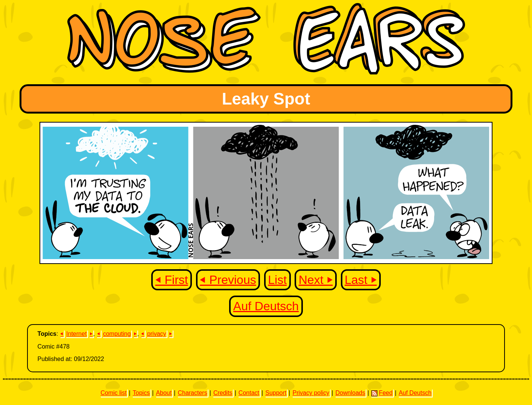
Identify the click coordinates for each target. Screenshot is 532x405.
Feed (382, 393)
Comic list (113, 393)
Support (276, 393)
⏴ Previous (228, 280)
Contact (249, 393)
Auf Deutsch (266, 306)
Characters (192, 393)
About (164, 393)
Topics (141, 393)
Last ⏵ (361, 280)
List (277, 280)
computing (117, 334)
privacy (157, 334)
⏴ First (172, 280)
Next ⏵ (316, 280)
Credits (223, 393)
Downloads (350, 393)
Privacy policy (311, 393)
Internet (76, 334)
